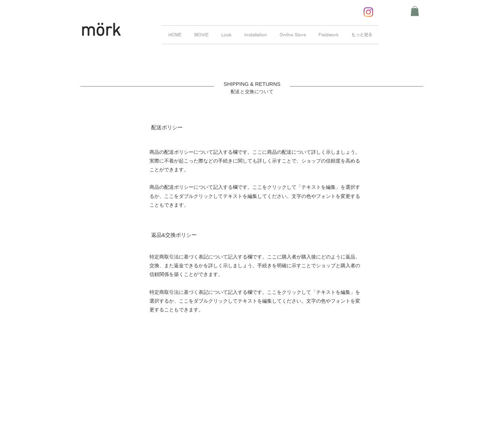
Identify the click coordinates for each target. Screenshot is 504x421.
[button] (415, 11)
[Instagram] (368, 12)
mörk (101, 31)
